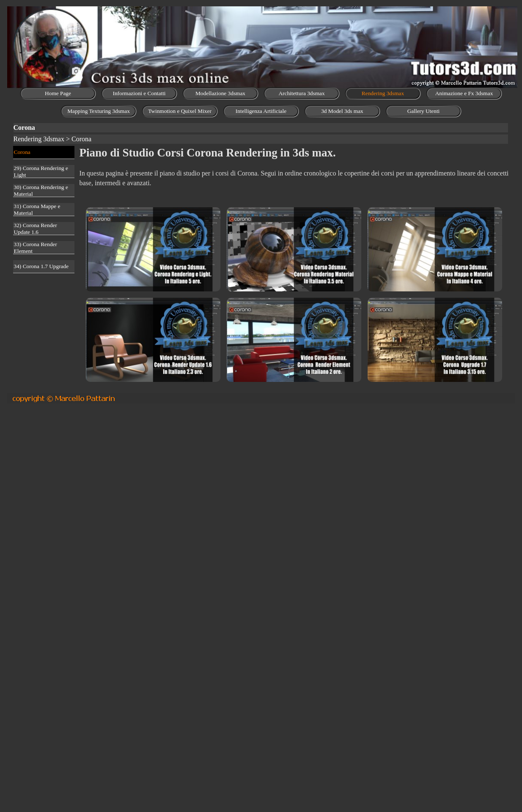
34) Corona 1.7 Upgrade (41, 266)
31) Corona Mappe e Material (37, 210)
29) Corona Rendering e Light (41, 171)
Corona (22, 152)
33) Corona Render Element (36, 248)
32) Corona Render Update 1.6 (36, 229)
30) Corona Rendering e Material (41, 191)
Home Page (58, 93)
